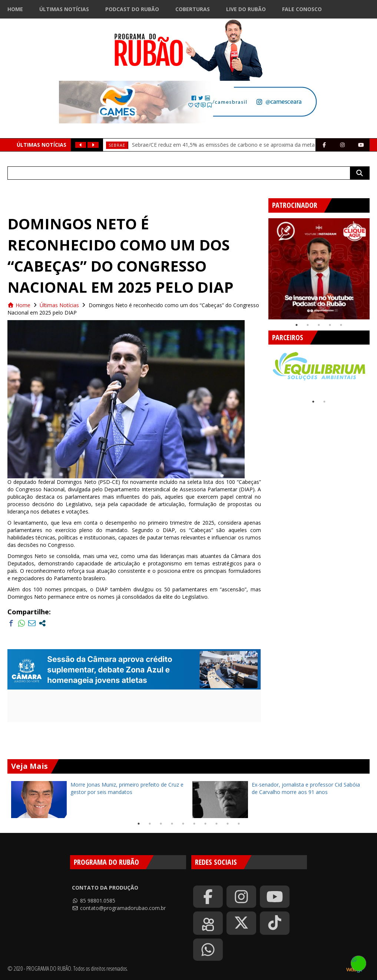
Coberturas (193, 9)
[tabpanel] (319, 269)
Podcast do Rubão (132, 9)
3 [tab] (319, 325)
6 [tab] (194, 824)
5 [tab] (341, 325)
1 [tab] (297, 325)
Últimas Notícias (64, 9)
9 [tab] (228, 824)
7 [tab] (205, 824)
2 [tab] (308, 325)
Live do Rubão (246, 9)
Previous (263, 266)
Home (15, 9)
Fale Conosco (302, 9)
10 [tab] (239, 824)
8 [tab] (216, 824)
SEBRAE (117, 145)
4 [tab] (330, 325)
